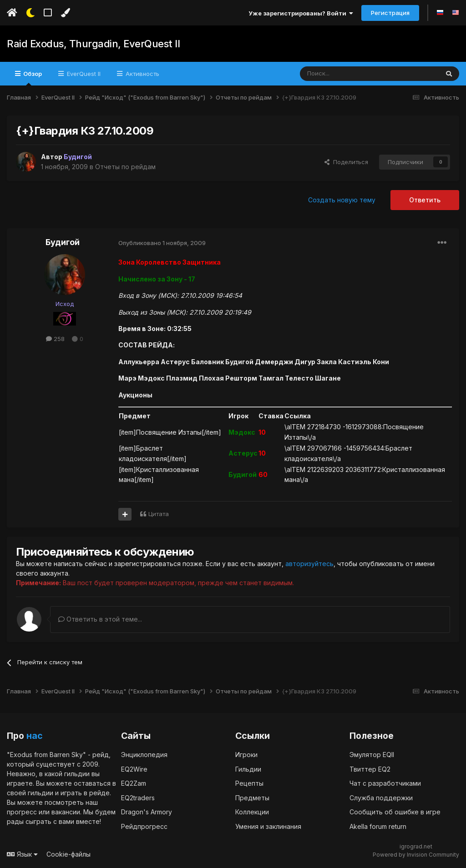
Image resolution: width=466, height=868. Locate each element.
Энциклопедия (144, 754)
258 (55, 339)
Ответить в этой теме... (100, 619)
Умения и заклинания (268, 826)
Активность (142, 74)
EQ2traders (138, 797)
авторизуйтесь (309, 564)
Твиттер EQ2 (370, 769)
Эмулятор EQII (372, 754)
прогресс (22, 811)
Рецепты (249, 783)
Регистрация (390, 13)
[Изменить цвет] (65, 13)
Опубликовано (162, 243)
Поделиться (346, 162)
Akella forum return (378, 826)
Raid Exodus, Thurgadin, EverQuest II (93, 44)
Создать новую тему (342, 200)
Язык (22, 854)
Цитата (159, 514)
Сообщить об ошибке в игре (395, 811)
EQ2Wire (134, 769)
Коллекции (252, 811)
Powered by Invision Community (416, 855)
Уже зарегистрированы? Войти (301, 13)
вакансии (66, 811)
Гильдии (248, 769)
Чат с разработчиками (385, 783)
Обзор (32, 78)
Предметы (252, 797)
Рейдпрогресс (144, 826)
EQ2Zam (134, 783)
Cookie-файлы (68, 854)
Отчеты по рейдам (125, 167)
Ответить (425, 200)
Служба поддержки (381, 797)
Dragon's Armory (147, 811)
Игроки (246, 754)
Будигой (63, 242)
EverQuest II (83, 74)
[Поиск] (348, 74)
